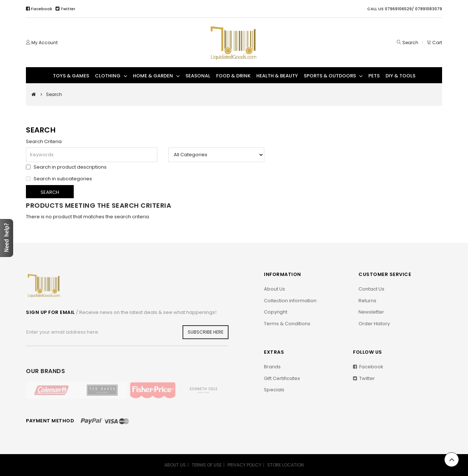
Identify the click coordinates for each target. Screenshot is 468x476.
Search (410, 43)
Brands (272, 367)
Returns (367, 301)
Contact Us (371, 289)
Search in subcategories (59, 178)
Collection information (290, 301)
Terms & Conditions (287, 324)
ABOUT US (175, 465)
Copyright (276, 312)
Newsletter (371, 312)
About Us (275, 289)
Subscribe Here (206, 332)
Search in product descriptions (66, 166)
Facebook (40, 9)
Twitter (65, 9)
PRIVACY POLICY (244, 465)
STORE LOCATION (285, 465)
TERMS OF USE (207, 465)
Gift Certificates (282, 378)
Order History (374, 324)
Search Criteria (44, 141)
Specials (274, 390)
